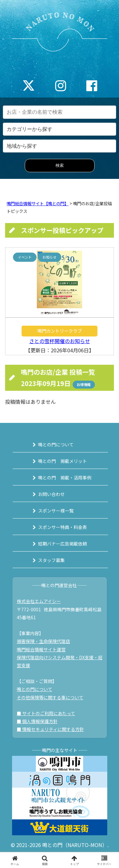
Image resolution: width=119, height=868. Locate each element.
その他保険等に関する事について (50, 697)
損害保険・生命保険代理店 (43, 641)
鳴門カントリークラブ (60, 331)
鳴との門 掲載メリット (63, 461)
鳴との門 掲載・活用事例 (65, 478)
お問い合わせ (51, 494)
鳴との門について (56, 444)
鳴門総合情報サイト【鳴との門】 (38, 203)
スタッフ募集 (51, 560)
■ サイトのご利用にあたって (46, 713)
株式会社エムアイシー (39, 601)
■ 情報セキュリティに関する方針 (50, 729)
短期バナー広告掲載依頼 (63, 544)
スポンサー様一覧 (56, 511)
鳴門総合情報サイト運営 (41, 649)
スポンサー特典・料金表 (63, 527)
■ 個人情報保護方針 (37, 721)
